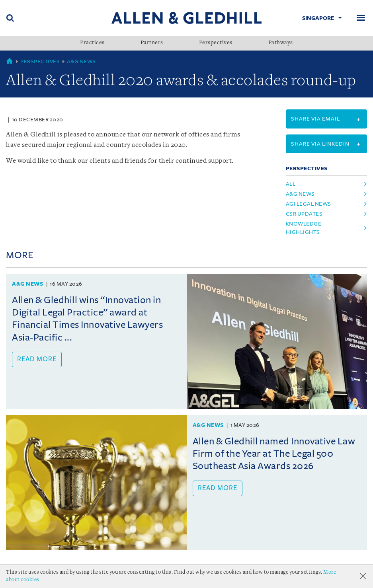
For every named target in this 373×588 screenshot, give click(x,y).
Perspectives (216, 43)
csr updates (304, 214)
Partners (152, 43)
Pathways (281, 43)
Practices (92, 43)
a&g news (300, 194)
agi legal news (309, 204)
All (291, 184)
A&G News (81, 61)
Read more (37, 359)
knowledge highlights (304, 228)
